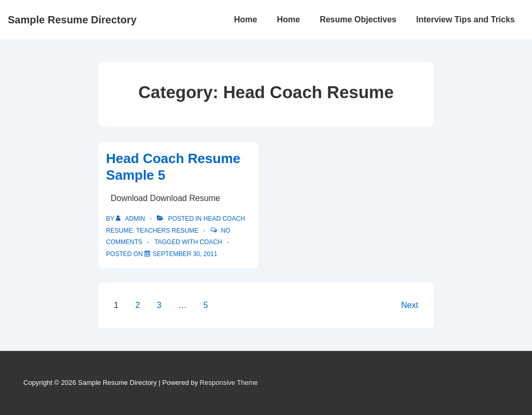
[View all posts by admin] (131, 219)
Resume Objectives (358, 19)
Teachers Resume (167, 231)
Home (245, 19)
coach (211, 242)
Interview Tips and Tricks (465, 19)
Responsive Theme (229, 383)
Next (410, 305)
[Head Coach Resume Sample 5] (185, 254)
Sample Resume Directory (72, 20)
